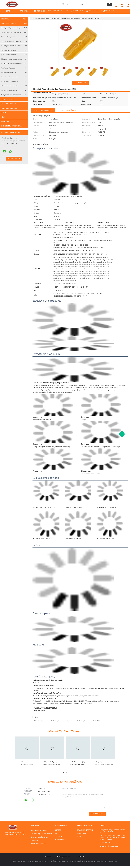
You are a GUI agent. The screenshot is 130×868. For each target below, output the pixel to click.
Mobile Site (81, 857)
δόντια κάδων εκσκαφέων (14, 23)
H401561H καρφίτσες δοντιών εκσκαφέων (47, 721)
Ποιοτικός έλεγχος (71, 11)
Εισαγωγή (58, 830)
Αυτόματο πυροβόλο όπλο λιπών (14, 64)
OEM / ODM (81, 833)
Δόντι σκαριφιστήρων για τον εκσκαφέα (14, 41)
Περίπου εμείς (39, 11)
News (3, 117)
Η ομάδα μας (60, 840)
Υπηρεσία (58, 836)
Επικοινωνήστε (80, 83)
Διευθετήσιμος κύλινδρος (14, 50)
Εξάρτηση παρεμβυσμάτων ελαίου (14, 59)
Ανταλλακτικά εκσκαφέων (14, 68)
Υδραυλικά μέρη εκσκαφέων (14, 77)
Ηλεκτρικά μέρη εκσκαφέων (14, 86)
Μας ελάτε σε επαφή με (87, 11)
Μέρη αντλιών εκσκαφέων (14, 90)
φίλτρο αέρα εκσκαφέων (14, 55)
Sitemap (48, 857)
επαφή (4, 113)
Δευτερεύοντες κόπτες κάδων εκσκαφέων (14, 32)
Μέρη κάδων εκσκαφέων (14, 73)
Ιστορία (58, 833)
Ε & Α (79, 836)
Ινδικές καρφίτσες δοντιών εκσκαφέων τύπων (76, 721)
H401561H (96, 721)
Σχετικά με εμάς (8, 99)
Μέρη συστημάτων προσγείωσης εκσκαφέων (15, 95)
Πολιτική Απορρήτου (64, 857)
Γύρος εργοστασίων (55, 11)
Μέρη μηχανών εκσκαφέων (14, 81)
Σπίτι (8, 11)
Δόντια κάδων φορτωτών (14, 37)
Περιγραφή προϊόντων (68, 110)
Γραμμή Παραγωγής (85, 830)
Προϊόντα (24, 11)
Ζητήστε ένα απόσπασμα (105, 11)
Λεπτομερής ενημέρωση (43, 110)
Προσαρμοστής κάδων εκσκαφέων (14, 28)
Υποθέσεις (5, 122)
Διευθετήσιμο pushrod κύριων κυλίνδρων (14, 46)
